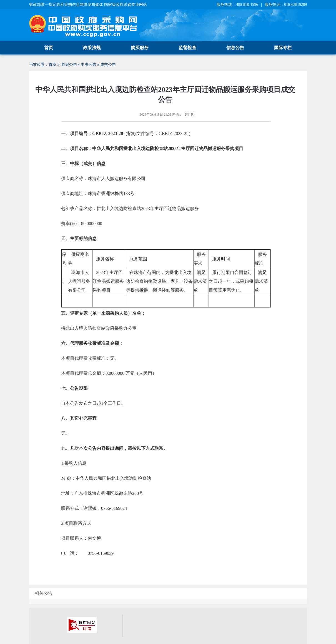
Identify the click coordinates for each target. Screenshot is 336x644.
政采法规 (92, 48)
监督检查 (187, 48)
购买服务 (140, 48)
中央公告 (89, 65)
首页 (49, 48)
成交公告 (108, 65)
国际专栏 (283, 48)
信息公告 (235, 48)
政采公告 (69, 65)
